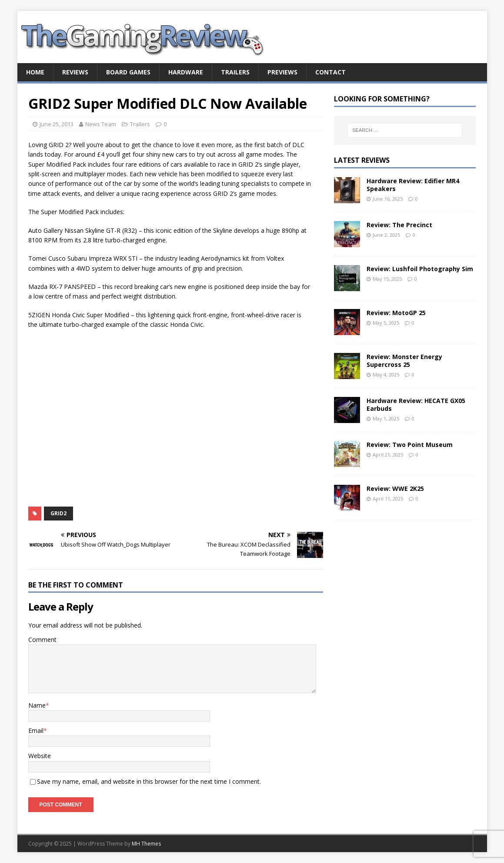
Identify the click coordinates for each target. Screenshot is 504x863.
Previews (282, 72)
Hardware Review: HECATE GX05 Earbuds (416, 405)
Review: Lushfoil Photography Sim (420, 269)
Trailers (235, 72)
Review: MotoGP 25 (396, 313)
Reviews (75, 72)
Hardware (186, 72)
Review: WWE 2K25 (395, 489)
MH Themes (146, 844)
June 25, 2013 (57, 124)
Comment (42, 640)
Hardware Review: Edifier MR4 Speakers (413, 185)
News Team (101, 124)
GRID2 (58, 513)
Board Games (128, 72)
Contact (330, 72)
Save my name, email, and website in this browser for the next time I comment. (149, 781)
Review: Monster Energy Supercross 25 (404, 361)
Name (37, 705)
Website (40, 756)
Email (36, 730)
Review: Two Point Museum (410, 445)
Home (35, 72)
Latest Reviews (362, 160)
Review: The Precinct (399, 225)
